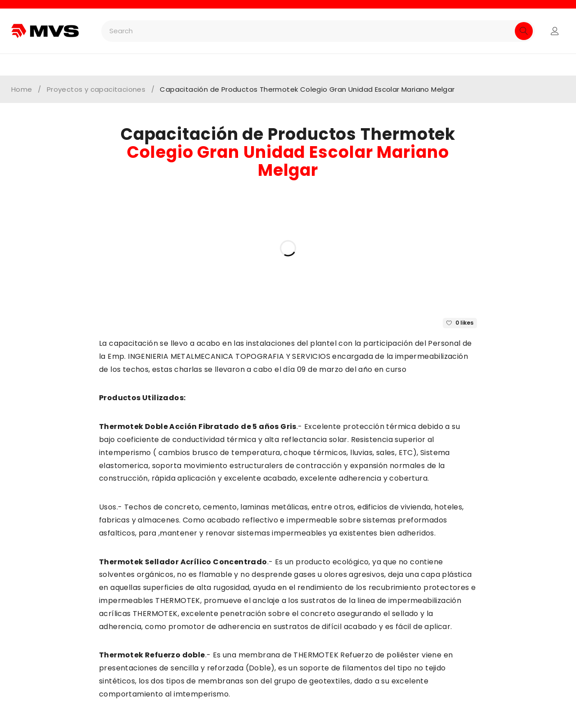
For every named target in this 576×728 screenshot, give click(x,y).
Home (22, 89)
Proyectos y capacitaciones (96, 89)
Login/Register (555, 31)
